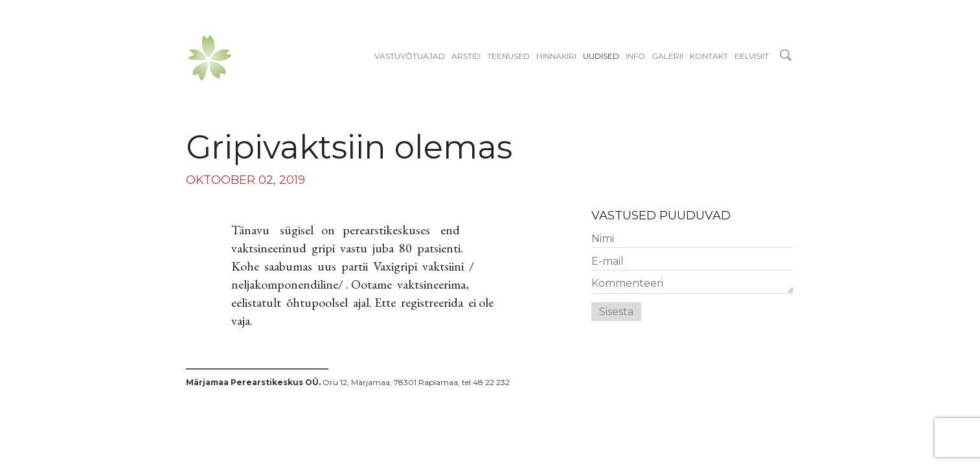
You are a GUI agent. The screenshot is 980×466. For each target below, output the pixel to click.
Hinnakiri (556, 56)
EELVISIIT (752, 56)
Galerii (667, 56)
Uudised (601, 56)
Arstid (466, 56)
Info (635, 56)
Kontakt (709, 56)
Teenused (508, 56)
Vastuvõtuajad (410, 56)
